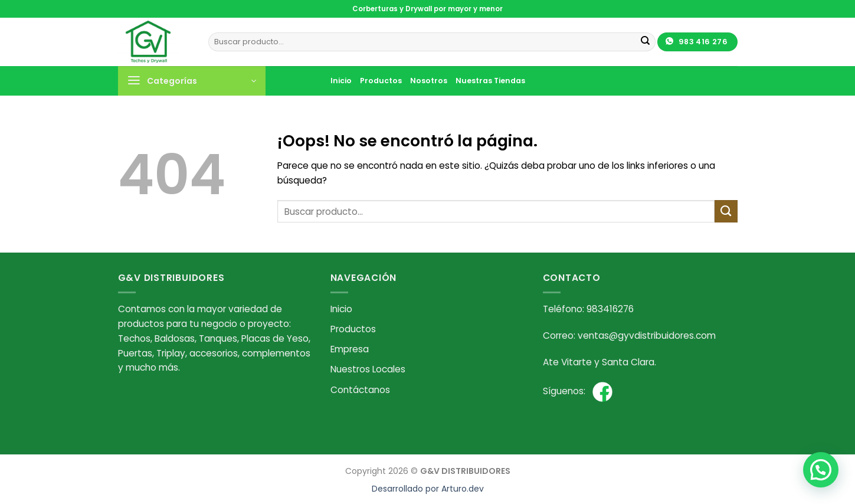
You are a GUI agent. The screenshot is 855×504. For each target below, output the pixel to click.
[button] (821, 470)
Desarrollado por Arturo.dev (428, 489)
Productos (381, 81)
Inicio (341, 81)
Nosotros (429, 81)
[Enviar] (645, 42)
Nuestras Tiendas (490, 81)
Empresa (350, 349)
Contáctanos (360, 390)
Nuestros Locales (368, 369)
